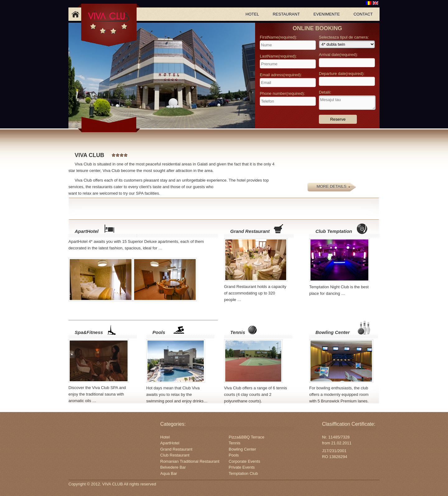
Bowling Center (333, 332)
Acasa (75, 14)
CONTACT (363, 14)
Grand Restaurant (250, 231)
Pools (159, 332)
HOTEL (252, 14)
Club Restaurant (175, 455)
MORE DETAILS (332, 186)
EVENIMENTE (327, 14)
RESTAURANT (286, 14)
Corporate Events (244, 461)
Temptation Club (243, 473)
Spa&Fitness (89, 332)
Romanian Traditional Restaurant (190, 461)
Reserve (338, 119)
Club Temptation (334, 231)
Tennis (238, 332)
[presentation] (288, 116)
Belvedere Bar (173, 467)
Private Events (242, 467)
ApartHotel (87, 231)
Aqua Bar (169, 473)
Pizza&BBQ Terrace (247, 437)
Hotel (165, 437)
